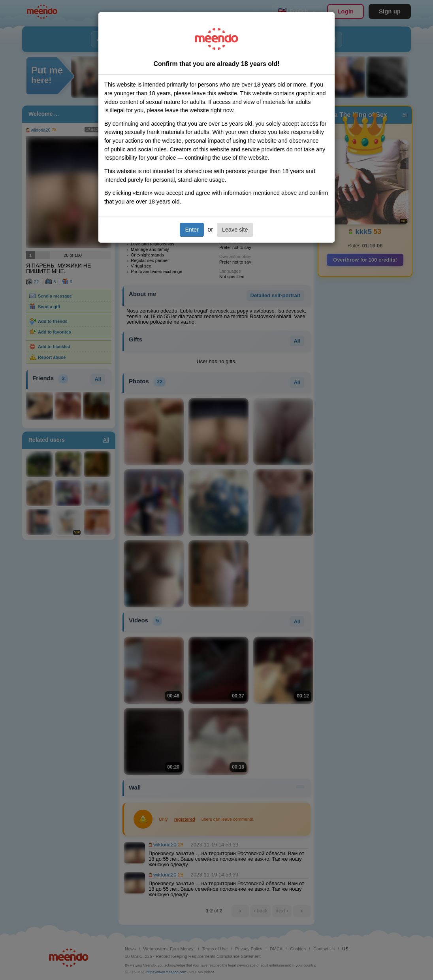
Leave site (235, 230)
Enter (192, 230)
